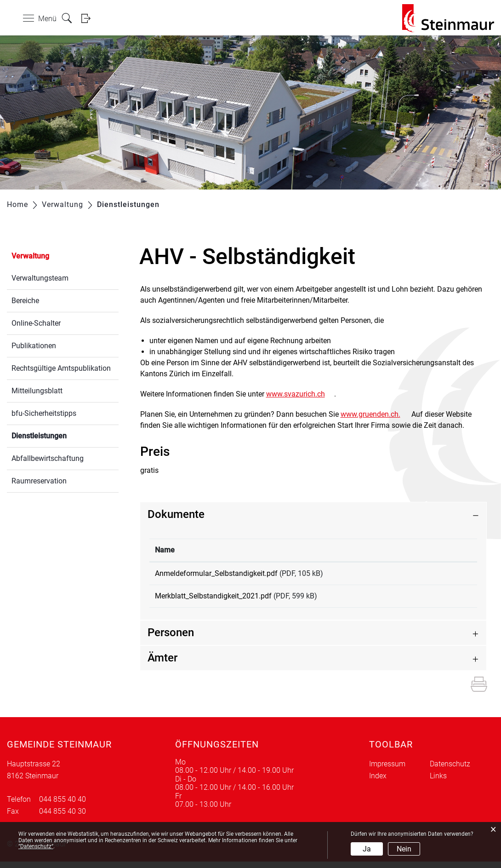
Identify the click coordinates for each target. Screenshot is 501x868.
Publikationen (34, 346)
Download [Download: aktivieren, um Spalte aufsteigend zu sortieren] (429, 550)
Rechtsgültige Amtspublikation (61, 368)
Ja (367, 849)
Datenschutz (450, 770)
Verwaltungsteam (40, 278)
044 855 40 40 (63, 806)
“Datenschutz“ (36, 846)
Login (89, 18)
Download (442, 575)
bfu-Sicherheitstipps (44, 413)
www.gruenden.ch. (375, 414)
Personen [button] (171, 639)
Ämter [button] (162, 664)
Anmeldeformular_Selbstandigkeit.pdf (216, 573)
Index (378, 782)
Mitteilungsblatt (37, 391)
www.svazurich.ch (300, 394)
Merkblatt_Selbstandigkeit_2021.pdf (213, 599)
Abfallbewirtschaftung (48, 458)
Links (438, 782)
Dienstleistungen (61, 435)
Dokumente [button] (176, 514)
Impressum (387, 770)
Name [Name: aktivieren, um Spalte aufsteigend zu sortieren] (165, 550)
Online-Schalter (36, 323)
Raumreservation (39, 481)
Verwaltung (30, 256)
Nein (404, 849)
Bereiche (25, 301)
